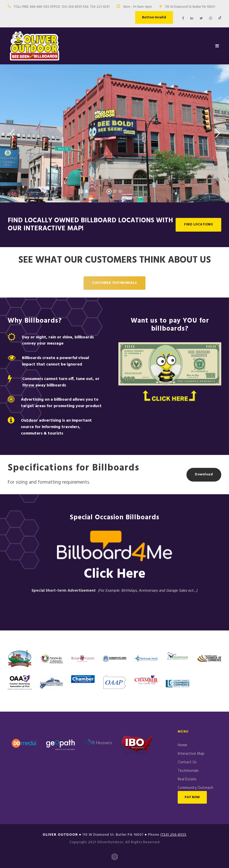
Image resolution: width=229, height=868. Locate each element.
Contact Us (187, 762)
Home (182, 745)
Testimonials (188, 771)
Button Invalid (154, 17)
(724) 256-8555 (173, 835)
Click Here (115, 574)
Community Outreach (195, 788)
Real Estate (187, 779)
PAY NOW (192, 797)
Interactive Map (191, 754)
